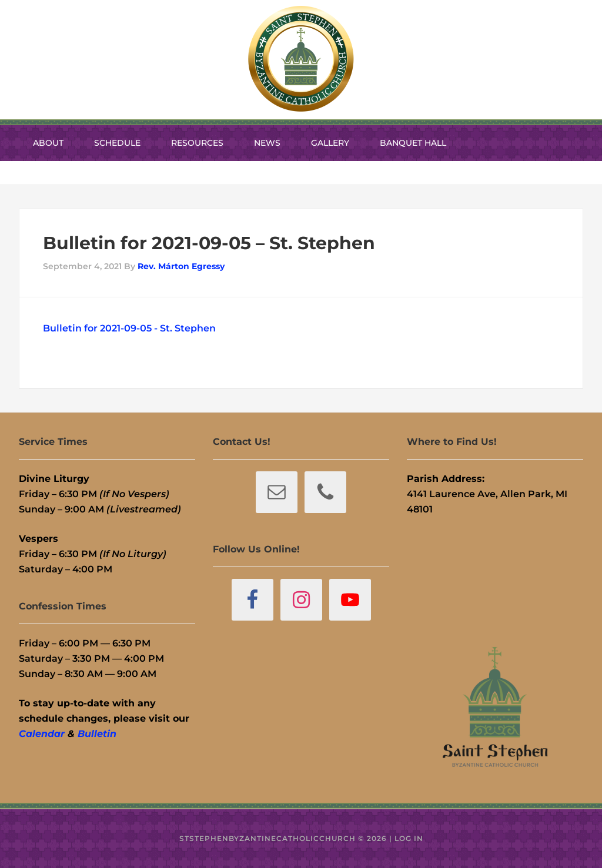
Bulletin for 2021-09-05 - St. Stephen (129, 328)
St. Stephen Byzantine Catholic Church (301, 59)
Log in (409, 838)
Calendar (42, 734)
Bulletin (97, 734)
